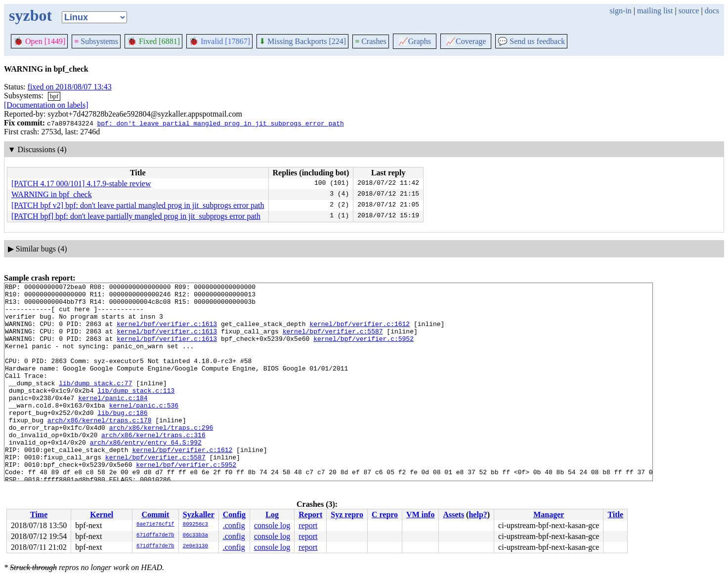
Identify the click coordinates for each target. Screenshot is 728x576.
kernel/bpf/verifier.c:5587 (333, 341)
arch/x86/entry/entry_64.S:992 (146, 475)
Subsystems (96, 41)
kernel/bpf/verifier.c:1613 (167, 332)
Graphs (415, 41)
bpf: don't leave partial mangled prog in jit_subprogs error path (220, 123)
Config (234, 514)
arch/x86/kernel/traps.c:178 (100, 448)
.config (234, 525)
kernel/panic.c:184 (113, 421)
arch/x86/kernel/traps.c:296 (161, 457)
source (689, 11)
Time (39, 514)
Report (310, 514)
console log (272, 525)
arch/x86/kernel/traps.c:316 (153, 466)
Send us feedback (531, 41)
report (308, 525)
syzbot (30, 15)
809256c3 (195, 525)
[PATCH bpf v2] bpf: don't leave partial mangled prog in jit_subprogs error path (138, 205)
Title (615, 514)
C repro (385, 514)
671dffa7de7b (155, 535)
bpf (54, 96)
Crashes (371, 41)
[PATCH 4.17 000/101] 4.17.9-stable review (81, 184)
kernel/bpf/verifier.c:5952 (364, 350)
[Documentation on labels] (46, 105)
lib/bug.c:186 (122, 439)
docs (712, 11)
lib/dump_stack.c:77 (95, 404)
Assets (453, 514)
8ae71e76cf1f (155, 525)
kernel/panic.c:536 (144, 430)
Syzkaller (199, 514)
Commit (155, 514)
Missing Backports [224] (302, 41)
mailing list (655, 11)
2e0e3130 (195, 546)
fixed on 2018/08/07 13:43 (70, 87)
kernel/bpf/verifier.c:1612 (360, 332)
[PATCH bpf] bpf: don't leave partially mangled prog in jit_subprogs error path (136, 216)
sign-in (620, 11)
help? (478, 514)
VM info (420, 514)
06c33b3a (195, 535)
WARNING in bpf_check (52, 194)
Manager (549, 514)
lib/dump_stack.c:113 (136, 412)
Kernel (102, 514)
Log (272, 514)
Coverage (466, 41)
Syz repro (347, 514)
